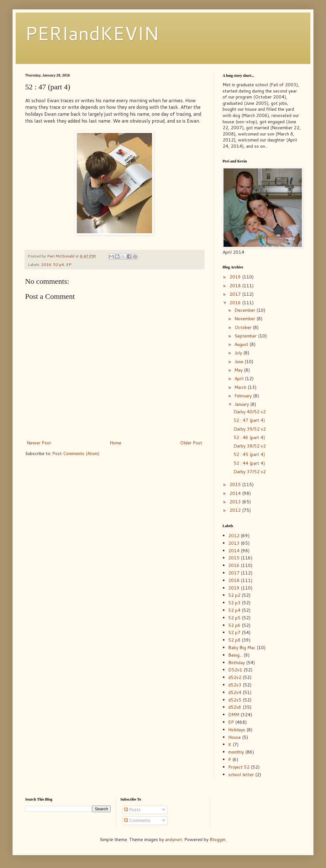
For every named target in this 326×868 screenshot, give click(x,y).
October (244, 327)
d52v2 (235, 677)
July (239, 353)
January (242, 404)
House (234, 737)
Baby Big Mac (242, 648)
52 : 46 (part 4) (249, 437)
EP (69, 264)
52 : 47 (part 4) (249, 420)
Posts (132, 810)
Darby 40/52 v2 (250, 412)
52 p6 (234, 625)
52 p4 (59, 264)
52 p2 (234, 595)
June (239, 362)
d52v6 (235, 707)
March (241, 387)
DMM (234, 715)
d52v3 (235, 685)
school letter (241, 775)
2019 (236, 277)
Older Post (191, 443)
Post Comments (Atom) (76, 453)
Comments (137, 820)
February (244, 396)
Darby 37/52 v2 (250, 472)
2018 (236, 286)
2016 (46, 264)
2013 (236, 502)
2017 (236, 294)
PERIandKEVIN (92, 33)
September (246, 336)
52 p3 (234, 603)
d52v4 (235, 692)
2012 (236, 510)
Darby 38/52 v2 (250, 446)
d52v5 (235, 700)
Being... (235, 655)
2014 (236, 493)
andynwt (174, 839)
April (240, 378)
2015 (236, 484)
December (245, 310)
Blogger (218, 839)
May (239, 370)
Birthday (237, 663)
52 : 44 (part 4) (249, 463)
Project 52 (239, 767)
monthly (236, 752)
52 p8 (234, 640)
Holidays (237, 730)
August (242, 344)
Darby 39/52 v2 (250, 429)
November (245, 319)
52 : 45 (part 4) (249, 454)
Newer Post (39, 443)
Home (116, 443)
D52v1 (235, 670)
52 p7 (234, 632)
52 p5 (234, 618)
